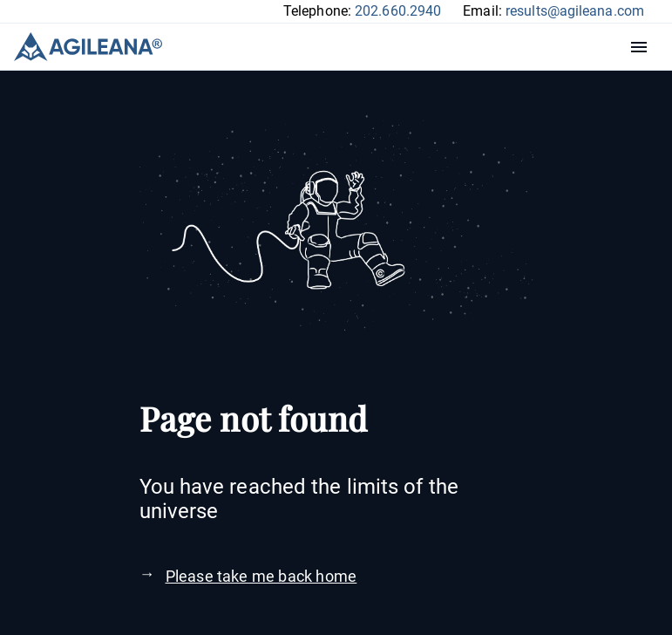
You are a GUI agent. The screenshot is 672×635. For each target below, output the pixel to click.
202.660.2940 (398, 11)
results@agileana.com (575, 11)
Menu (643, 47)
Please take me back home (261, 576)
